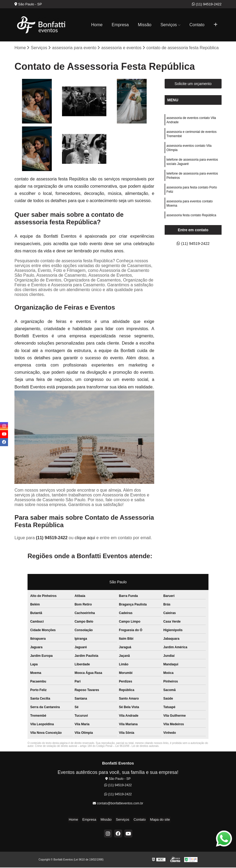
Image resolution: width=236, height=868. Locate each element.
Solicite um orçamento (193, 84)
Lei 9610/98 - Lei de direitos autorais (137, 746)
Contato (197, 25)
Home (97, 25)
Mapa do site (156, 820)
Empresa (120, 25)
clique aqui (85, 538)
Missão (145, 25)
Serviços (169, 25)
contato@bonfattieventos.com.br (118, 804)
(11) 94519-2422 (207, 4)
